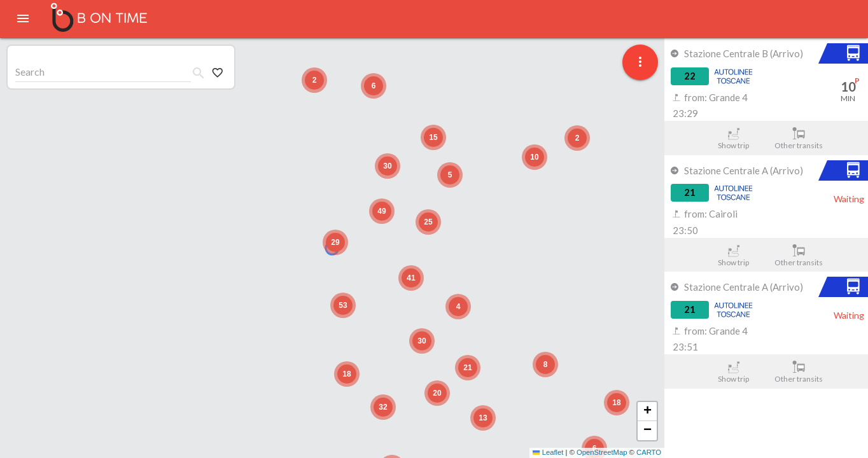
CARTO (649, 452)
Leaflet (548, 452)
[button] (335, 242)
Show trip (733, 139)
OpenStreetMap (602, 452)
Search (30, 72)
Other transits (799, 139)
